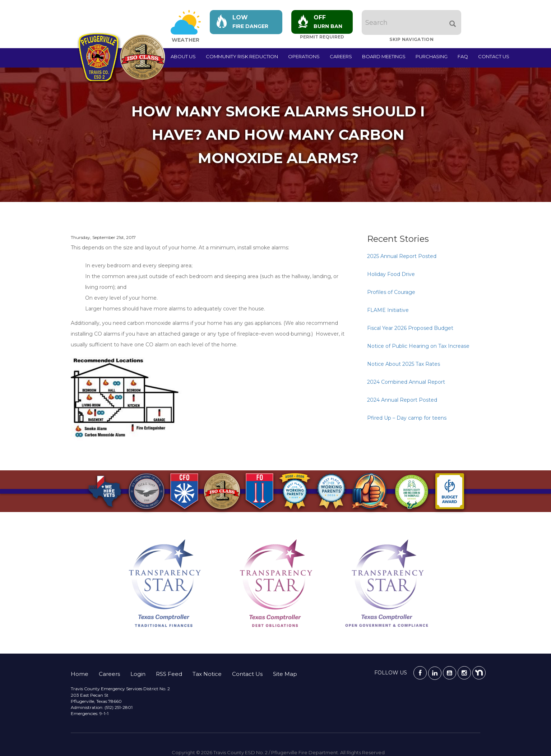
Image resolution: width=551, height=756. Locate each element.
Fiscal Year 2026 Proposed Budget (410, 328)
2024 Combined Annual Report (406, 382)
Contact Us (494, 56)
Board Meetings (384, 56)
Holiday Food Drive (391, 274)
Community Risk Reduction (242, 56)
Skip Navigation (413, 39)
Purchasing (432, 56)
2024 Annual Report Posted (402, 400)
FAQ (463, 56)
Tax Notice (207, 674)
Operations (304, 56)
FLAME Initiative (388, 310)
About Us (183, 56)
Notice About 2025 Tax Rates (404, 364)
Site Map (285, 674)
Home (80, 674)
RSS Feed (169, 674)
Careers (341, 56)
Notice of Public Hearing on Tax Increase (418, 346)
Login (138, 674)
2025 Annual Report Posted (402, 256)
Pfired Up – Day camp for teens (407, 418)
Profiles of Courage (391, 292)
